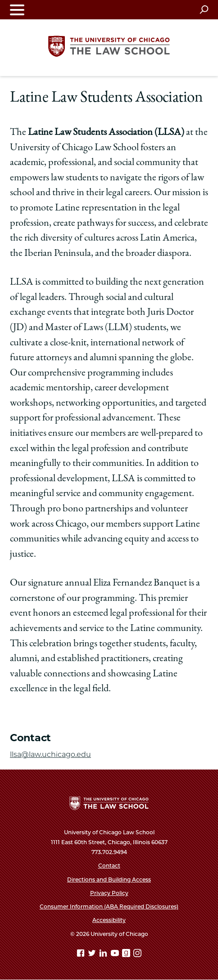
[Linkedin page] (104, 955)
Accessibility (109, 920)
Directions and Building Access (109, 879)
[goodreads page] (127, 955)
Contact (109, 866)
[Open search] (204, 9)
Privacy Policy (109, 893)
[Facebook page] (82, 955)
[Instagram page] (137, 955)
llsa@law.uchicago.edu (50, 754)
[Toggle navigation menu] (17, 10)
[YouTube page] (116, 955)
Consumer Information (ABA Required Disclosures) (109, 906)
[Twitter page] (93, 955)
